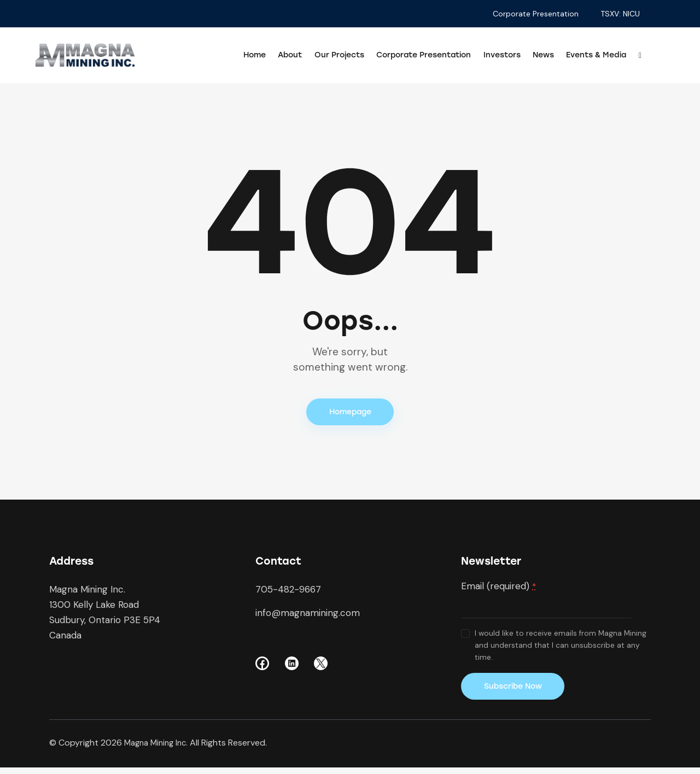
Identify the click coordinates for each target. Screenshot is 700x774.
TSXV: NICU (620, 14)
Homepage (350, 414)
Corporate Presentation (536, 14)
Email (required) (498, 589)
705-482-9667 (288, 593)
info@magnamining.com (308, 616)
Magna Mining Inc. (159, 749)
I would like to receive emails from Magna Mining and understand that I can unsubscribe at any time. (561, 649)
